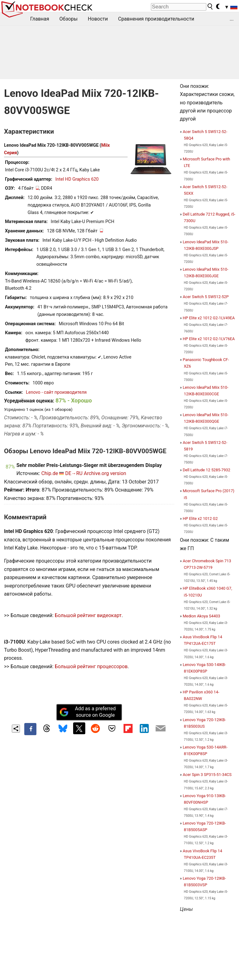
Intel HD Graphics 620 (77, 179)
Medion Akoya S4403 (201, 616)
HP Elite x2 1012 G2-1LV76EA (209, 339)
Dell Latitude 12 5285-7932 (206, 470)
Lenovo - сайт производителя (56, 392)
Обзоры (69, 19)
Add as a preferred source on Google (87, 712)
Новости (98, 19)
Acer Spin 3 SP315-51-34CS (207, 775)
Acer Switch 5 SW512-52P (206, 297)
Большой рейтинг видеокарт (88, 615)
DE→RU (74, 473)
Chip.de (50, 473)
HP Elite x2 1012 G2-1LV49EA (209, 318)
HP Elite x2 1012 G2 (200, 519)
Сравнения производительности (156, 19)
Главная (40, 19)
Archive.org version (105, 473)
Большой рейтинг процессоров (91, 666)
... (232, 19)
